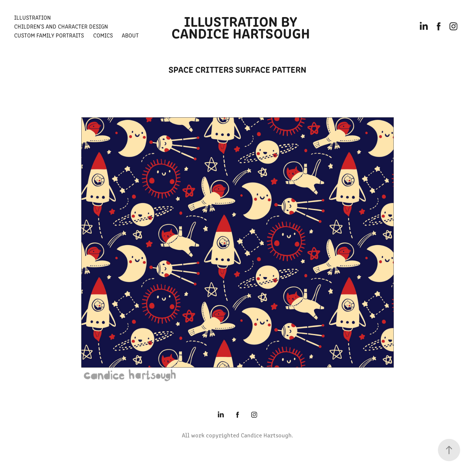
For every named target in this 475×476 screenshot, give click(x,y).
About (130, 35)
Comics (103, 35)
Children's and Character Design (61, 26)
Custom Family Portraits (49, 35)
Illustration (32, 17)
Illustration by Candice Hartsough (241, 26)
